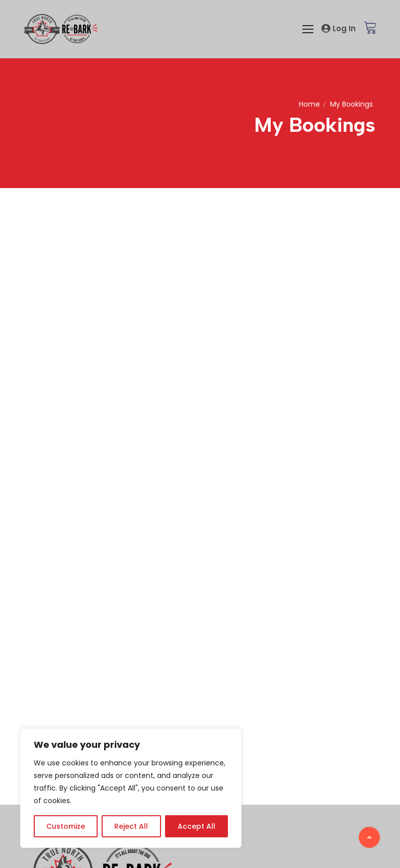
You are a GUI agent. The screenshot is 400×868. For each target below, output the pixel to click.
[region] (131, 788)
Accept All (196, 826)
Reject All (131, 826)
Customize (66, 826)
